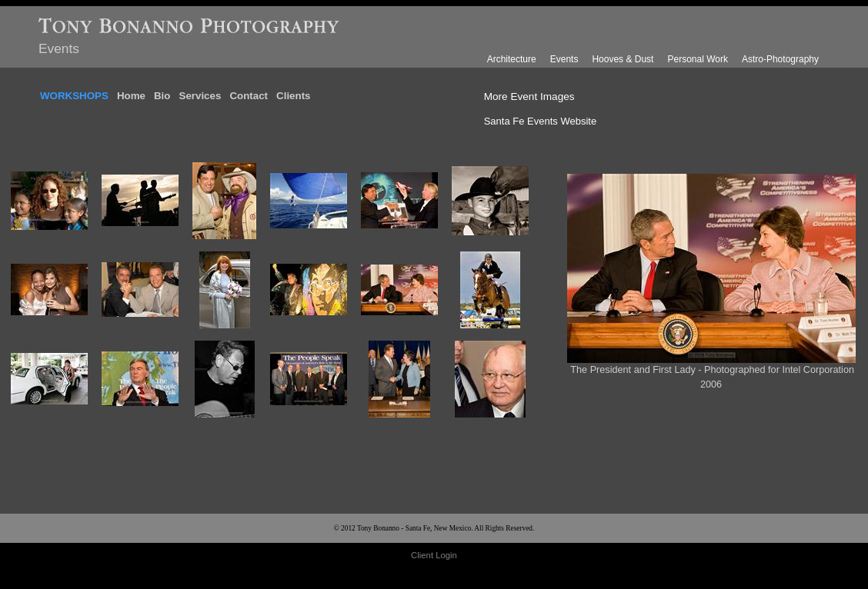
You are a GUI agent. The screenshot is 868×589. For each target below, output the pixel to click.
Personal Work (697, 59)
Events (564, 59)
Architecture (512, 59)
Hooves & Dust (623, 59)
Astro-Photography (780, 59)
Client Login (434, 555)
